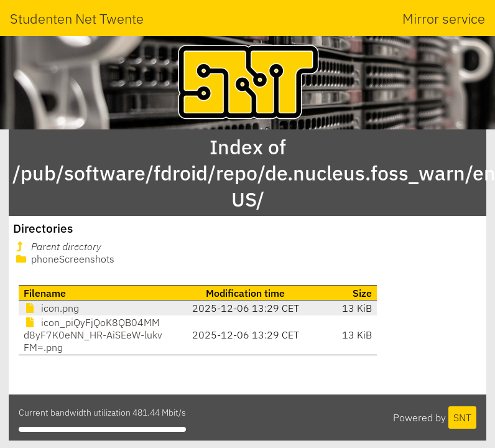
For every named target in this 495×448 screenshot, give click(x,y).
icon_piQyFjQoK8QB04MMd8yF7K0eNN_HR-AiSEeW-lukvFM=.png (93, 335)
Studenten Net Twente (77, 18)
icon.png (51, 308)
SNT (462, 418)
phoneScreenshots (64, 259)
